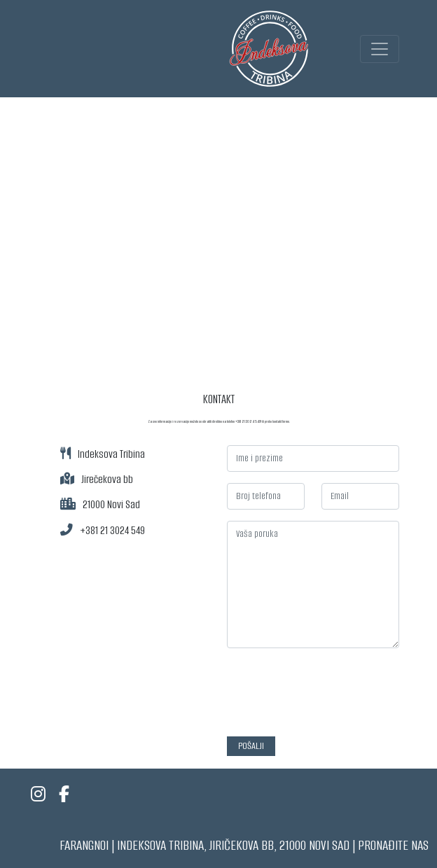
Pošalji (251, 746)
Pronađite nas (393, 845)
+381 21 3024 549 (112, 530)
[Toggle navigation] (380, 49)
